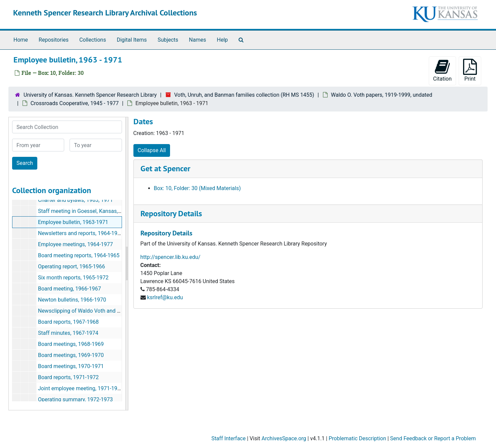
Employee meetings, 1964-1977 (75, 244)
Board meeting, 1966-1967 (69, 289)
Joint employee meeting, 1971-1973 (81, 388)
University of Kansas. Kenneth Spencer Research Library (90, 95)
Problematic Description (357, 438)
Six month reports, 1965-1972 (73, 278)
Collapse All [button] (152, 150)
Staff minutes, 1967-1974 (68, 333)
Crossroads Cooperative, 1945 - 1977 (75, 103)
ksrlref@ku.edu (165, 297)
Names (197, 40)
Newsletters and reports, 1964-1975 (81, 233)
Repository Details (171, 213)
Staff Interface (229, 438)
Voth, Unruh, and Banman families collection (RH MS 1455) (244, 95)
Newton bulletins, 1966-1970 (72, 300)
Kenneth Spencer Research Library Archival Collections (105, 13)
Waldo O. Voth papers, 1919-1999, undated (382, 95)
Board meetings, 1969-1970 (71, 355)
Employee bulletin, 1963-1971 (73, 222)
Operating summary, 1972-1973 (75, 399)
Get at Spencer (165, 168)
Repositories (54, 40)
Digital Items (132, 40)
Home (21, 40)
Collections (93, 40)
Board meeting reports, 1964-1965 (79, 255)
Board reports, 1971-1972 (68, 377)
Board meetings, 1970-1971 (71, 366)
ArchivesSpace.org (284, 438)
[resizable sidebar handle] (127, 264)
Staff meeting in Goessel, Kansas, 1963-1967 (91, 211)
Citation (442, 70)
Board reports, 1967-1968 (68, 322)
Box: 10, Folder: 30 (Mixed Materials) (197, 188)
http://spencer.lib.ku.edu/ (171, 257)
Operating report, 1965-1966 (72, 266)
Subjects (168, 40)
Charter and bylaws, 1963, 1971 (75, 200)
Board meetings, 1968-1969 (71, 344)
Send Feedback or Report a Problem (433, 438)
